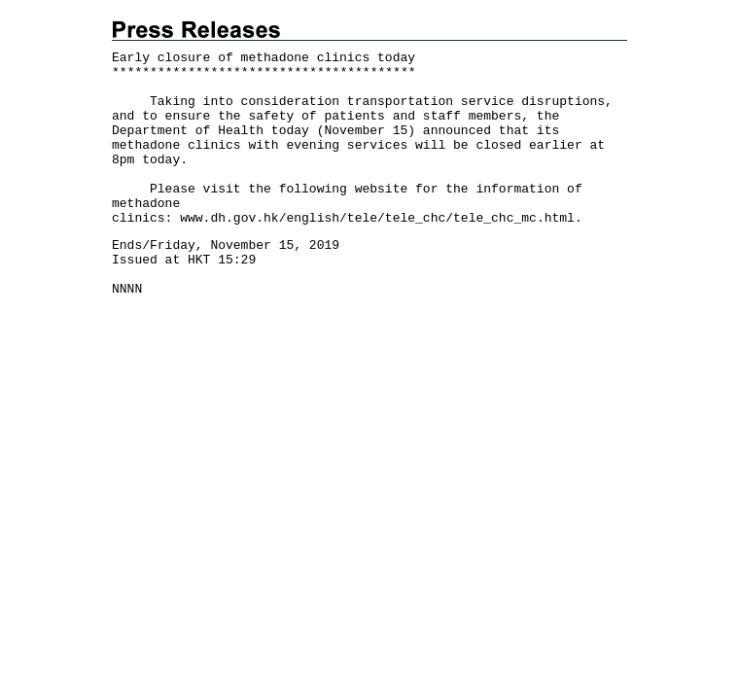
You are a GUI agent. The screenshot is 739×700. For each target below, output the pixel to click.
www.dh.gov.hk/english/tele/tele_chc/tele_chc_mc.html (377, 218)
